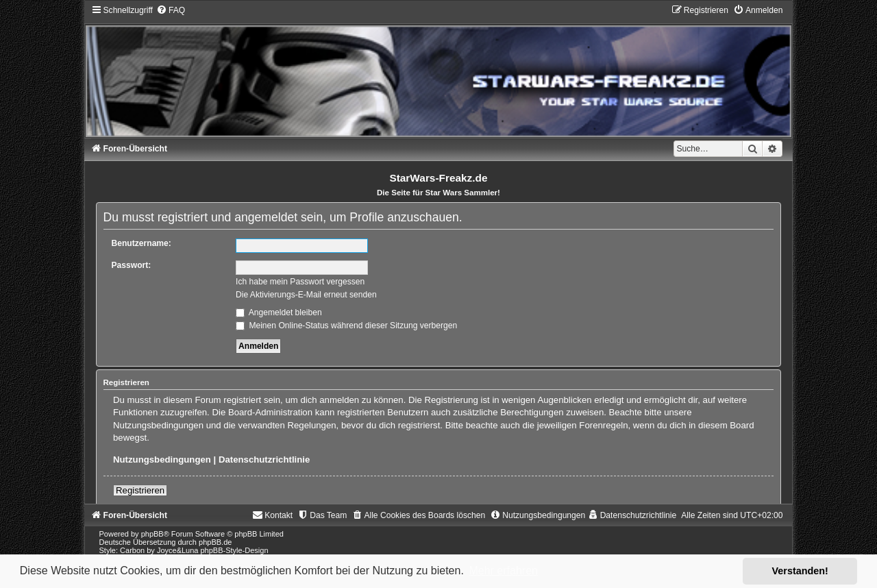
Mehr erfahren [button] (503, 571)
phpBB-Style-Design (235, 550)
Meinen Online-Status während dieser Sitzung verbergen (346, 326)
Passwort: (132, 265)
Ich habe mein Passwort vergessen (300, 282)
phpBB (152, 534)
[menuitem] (171, 10)
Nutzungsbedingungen (162, 460)
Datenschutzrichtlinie (264, 460)
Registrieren (140, 490)
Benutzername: (141, 243)
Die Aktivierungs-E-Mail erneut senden (306, 295)
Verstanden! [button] (800, 571)
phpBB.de (215, 542)
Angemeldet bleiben (279, 313)
